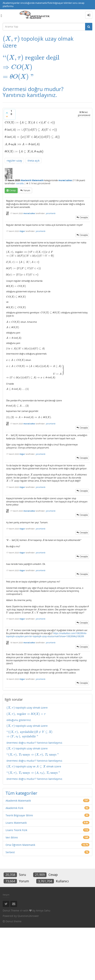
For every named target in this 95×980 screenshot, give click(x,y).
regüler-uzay (14, 161)
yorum (27, 190)
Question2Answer (28, 916)
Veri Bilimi (12, 837)
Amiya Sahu (43, 910)
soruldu (20, 183)
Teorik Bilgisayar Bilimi (19, 815)
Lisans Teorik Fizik (16, 830)
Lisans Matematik (16, 823)
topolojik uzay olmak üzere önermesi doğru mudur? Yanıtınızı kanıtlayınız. (47, 734)
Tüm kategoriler (21, 793)
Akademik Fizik (14, 808)
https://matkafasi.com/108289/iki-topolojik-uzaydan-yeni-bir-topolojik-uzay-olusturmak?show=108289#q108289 (47, 635)
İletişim (6, 895)
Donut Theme (11, 910)
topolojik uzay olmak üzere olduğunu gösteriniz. (47, 714)
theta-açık (34, 161)
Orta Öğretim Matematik (20, 845)
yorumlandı (51, 213)
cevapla (84, 217)
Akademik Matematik (32, 180)
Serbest (10, 852)
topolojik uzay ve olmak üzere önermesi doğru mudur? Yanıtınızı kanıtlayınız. (47, 773)
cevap (13, 190)
